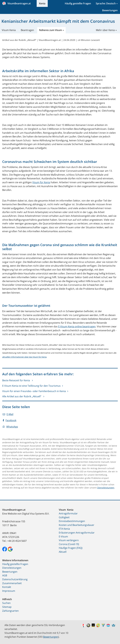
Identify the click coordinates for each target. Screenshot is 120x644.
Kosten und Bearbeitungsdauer (77, 525)
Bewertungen (110, 10)
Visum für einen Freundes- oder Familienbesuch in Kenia (34, 391)
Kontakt (7, 587)
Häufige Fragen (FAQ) (71, 548)
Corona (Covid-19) (69, 544)
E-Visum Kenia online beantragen (77, 326)
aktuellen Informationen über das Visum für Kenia (24, 357)
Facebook (10, 420)
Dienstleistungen (106, 488)
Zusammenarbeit (12, 583)
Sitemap (7, 607)
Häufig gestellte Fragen (78, 3)
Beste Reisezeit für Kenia (16, 380)
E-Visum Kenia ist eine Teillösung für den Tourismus (31, 386)
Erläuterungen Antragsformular (77, 533)
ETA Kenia (64, 529)
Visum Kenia (9, 30)
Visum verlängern (69, 540)
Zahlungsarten (10, 611)
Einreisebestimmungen (72, 521)
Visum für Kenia (41, 182)
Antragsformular (68, 513)
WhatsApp (10, 427)
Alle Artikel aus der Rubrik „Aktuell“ (22, 396)
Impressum (9, 591)
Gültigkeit (64, 517)
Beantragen (27, 30)
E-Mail (8, 414)
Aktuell (63, 552)
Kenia (42, 3)
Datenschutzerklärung (15, 579)
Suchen (6, 603)
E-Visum (63, 537)
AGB (5, 575)
